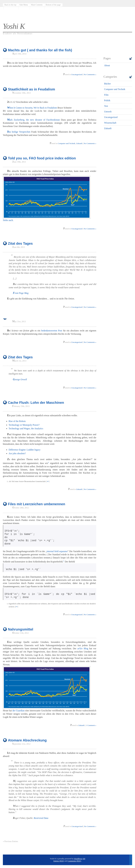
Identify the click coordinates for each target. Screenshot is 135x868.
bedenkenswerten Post (52, 331)
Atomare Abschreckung (27, 740)
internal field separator (57, 551)
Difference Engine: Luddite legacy (24, 450)
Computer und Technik (115, 89)
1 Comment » (91, 725)
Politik (107, 100)
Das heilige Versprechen (19, 132)
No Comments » (90, 74)
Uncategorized (111, 117)
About (107, 65)
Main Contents (37, 5)
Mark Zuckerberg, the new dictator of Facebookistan (33, 120)
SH (84, 859)
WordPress (78, 859)
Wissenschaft (110, 123)
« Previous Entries (10, 841)
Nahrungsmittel (21, 629)
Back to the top (10, 5)
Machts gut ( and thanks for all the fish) (40, 50)
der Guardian (19, 711)
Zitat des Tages (20, 243)
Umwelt (108, 112)
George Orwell (20, 379)
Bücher (107, 84)
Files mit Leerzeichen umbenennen (37, 504)
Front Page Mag (21, 293)
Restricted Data (41, 818)
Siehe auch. (8, 220)
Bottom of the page (53, 5)
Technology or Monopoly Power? (24, 425)
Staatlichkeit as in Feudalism (31, 89)
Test (106, 106)
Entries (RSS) (59, 861)
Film (106, 95)
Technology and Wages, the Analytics (26, 428)
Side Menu (24, 5)
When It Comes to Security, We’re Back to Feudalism (32, 108)
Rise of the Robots (17, 421)
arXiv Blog (83, 648)
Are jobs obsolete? (17, 453)
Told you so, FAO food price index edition (42, 158)
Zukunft (108, 128)
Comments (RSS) (74, 861)
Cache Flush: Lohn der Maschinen (36, 403)
